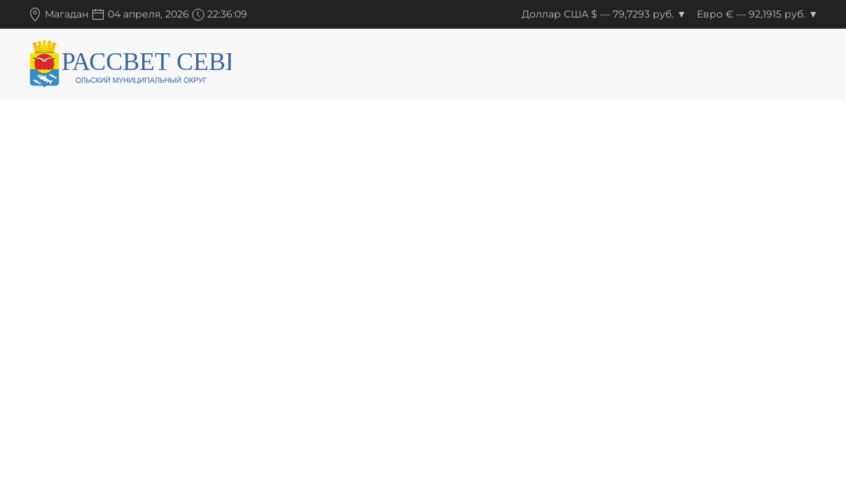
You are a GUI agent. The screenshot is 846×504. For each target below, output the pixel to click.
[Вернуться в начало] (130, 66)
